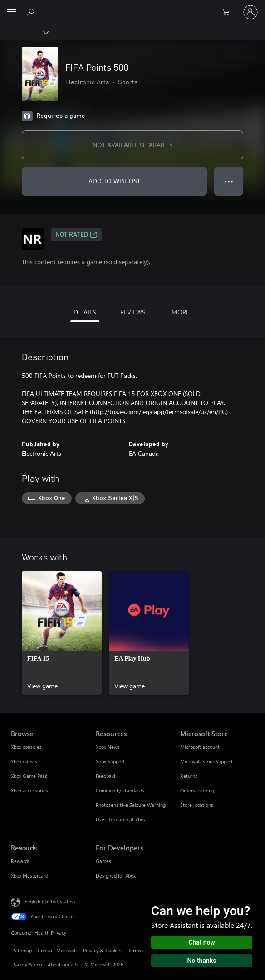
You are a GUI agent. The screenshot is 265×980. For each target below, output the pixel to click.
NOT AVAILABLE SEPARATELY (133, 145)
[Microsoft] (132, 7)
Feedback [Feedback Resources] (106, 776)
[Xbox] (24, 32)
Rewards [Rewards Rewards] (20, 861)
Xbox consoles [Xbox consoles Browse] (26, 747)
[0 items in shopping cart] (229, 12)
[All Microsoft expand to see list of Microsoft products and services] (11, 12)
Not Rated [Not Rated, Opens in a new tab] (76, 235)
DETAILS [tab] (85, 312)
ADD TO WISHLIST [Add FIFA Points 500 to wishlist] (114, 181)
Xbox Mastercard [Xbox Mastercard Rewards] (29, 876)
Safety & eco (28, 964)
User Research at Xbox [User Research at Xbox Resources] (121, 819)
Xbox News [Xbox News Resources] (108, 747)
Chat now (202, 942)
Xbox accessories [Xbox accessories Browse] (29, 790)
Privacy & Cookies (103, 950)
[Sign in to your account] (250, 12)
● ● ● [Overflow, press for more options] (229, 181)
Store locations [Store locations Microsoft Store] (197, 805)
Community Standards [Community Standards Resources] (120, 790)
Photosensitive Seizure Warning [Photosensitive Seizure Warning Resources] (131, 805)
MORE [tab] (180, 312)
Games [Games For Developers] (103, 861)
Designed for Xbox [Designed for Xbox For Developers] (116, 876)
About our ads (63, 964)
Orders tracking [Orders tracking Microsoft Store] (197, 790)
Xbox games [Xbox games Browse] (24, 761)
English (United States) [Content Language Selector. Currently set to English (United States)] (50, 901)
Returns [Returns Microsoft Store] (189, 776)
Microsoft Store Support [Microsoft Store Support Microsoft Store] (206, 761)
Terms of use (142, 950)
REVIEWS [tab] (133, 312)
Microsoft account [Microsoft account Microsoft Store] (200, 747)
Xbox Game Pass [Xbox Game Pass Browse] (29, 776)
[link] (62, 633)
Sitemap (23, 950)
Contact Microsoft (57, 950)
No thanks (202, 961)
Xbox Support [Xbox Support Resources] (110, 761)
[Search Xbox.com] (32, 12)
